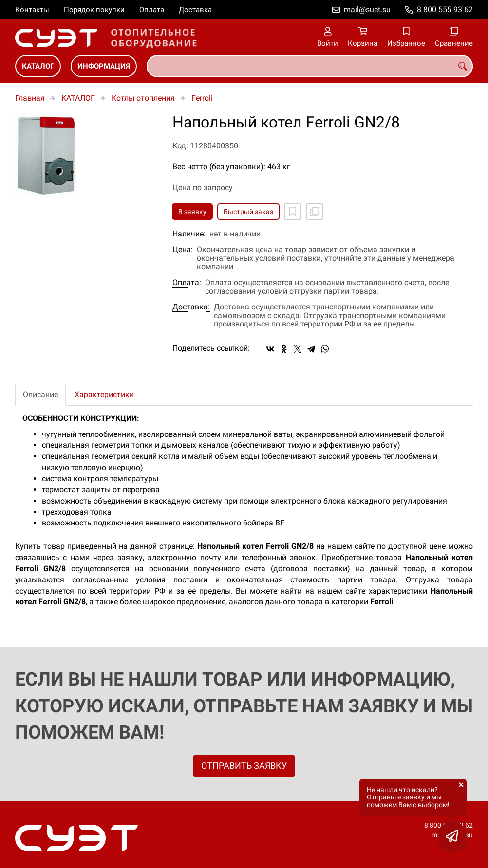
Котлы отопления (143, 98)
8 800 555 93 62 (445, 9)
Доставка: (191, 307)
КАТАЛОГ (38, 66)
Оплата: (187, 283)
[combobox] (310, 66)
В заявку (192, 212)
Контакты (32, 10)
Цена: (183, 250)
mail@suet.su (367, 9)
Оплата (152, 10)
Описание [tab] (40, 394)
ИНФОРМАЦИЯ (104, 66)
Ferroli (202, 98)
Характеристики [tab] (104, 394)
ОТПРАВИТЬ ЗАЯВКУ (244, 766)
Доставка (195, 10)
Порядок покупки (94, 10)
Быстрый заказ (248, 212)
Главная (30, 98)
